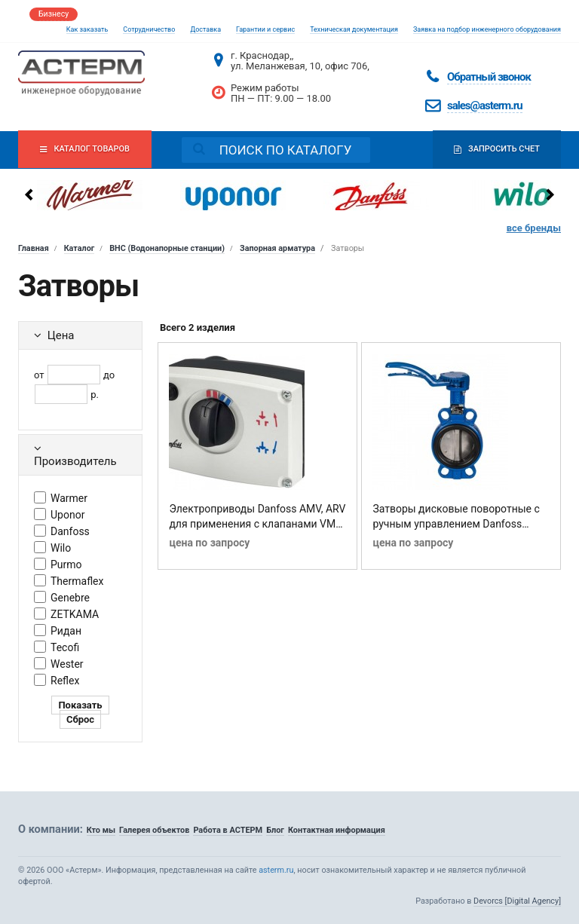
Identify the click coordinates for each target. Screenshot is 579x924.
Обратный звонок (489, 77)
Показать (80, 705)
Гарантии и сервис (265, 29)
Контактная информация (337, 830)
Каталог (80, 248)
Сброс (80, 719)
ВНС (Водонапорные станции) (167, 248)
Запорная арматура (277, 248)
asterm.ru (276, 870)
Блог (275, 830)
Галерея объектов (154, 830)
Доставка (205, 29)
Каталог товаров (92, 150)
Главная (34, 248)
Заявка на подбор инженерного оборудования (487, 29)
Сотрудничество (149, 29)
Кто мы (101, 830)
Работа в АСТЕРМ (228, 830)
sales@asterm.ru (485, 106)
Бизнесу (54, 14)
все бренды (534, 228)
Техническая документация (354, 29)
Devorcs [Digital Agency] (517, 901)
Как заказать (87, 29)
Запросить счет (489, 150)
